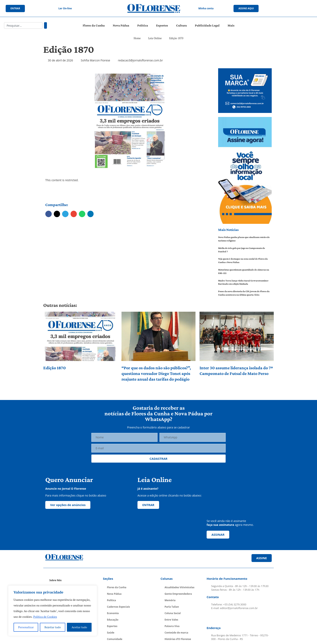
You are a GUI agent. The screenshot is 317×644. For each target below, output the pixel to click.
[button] (49, 214)
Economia (113, 613)
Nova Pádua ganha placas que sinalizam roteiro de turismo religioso (244, 239)
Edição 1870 (54, 368)
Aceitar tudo (79, 627)
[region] (53, 611)
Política (143, 25)
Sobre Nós (55, 580)
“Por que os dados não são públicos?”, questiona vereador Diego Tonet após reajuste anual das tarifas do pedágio (156, 373)
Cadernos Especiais (118, 607)
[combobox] (23, 25)
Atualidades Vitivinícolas (179, 587)
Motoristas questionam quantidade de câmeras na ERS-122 (244, 271)
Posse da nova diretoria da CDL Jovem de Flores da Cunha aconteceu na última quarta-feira (244, 293)
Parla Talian (172, 607)
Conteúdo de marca (176, 633)
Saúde (111, 633)
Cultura (181, 25)
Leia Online (155, 38)
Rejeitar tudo (53, 627)
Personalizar (26, 627)
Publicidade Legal (207, 25)
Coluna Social (173, 613)
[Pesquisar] (45, 25)
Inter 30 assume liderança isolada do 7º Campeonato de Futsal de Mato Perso (236, 371)
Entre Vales (171, 620)
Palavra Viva (172, 626)
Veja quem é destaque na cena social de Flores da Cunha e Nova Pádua (243, 260)
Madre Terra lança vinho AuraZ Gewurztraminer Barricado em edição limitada (243, 282)
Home (137, 38)
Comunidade (115, 639)
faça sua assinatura (220, 525)
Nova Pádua (121, 25)
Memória (170, 600)
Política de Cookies (45, 617)
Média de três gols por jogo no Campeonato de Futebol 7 (242, 250)
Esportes (162, 25)
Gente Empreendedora (178, 594)
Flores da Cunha (94, 25)
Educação (113, 620)
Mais (231, 25)
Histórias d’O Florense (178, 639)
